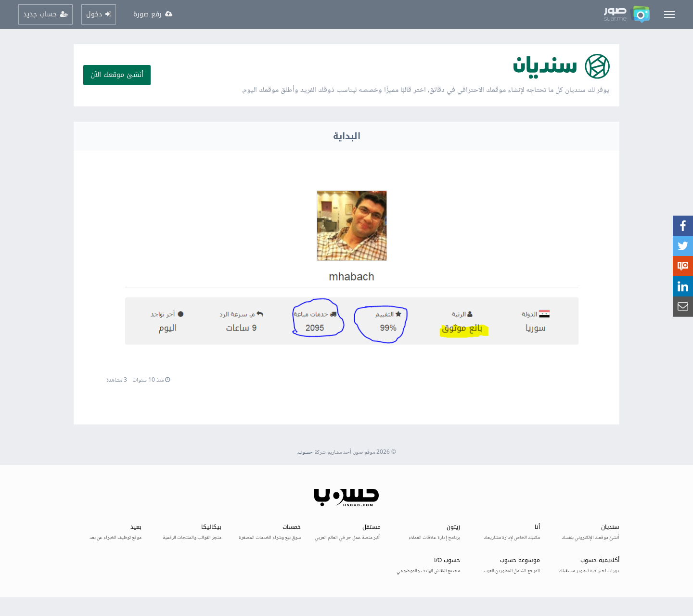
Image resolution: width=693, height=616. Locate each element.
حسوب (305, 453)
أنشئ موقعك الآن (117, 75)
